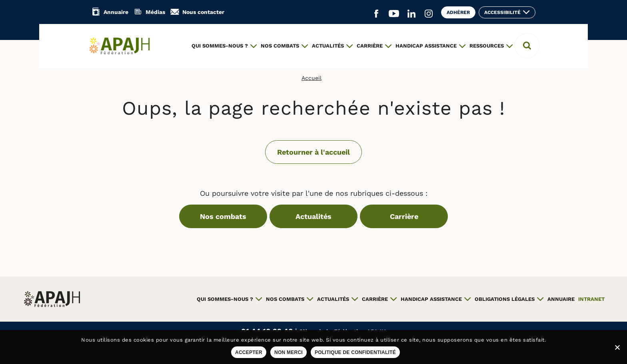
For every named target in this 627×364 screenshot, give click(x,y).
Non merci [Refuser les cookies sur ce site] (289, 352)
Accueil (312, 78)
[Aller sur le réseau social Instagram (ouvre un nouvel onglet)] (429, 14)
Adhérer (458, 12)
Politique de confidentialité (355, 352)
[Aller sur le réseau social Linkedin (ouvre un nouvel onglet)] (411, 14)
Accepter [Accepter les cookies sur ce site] (249, 352)
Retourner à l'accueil (313, 152)
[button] (527, 46)
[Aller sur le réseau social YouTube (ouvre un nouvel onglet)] (394, 14)
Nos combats (223, 216)
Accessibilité (502, 12)
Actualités (313, 216)
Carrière (404, 216)
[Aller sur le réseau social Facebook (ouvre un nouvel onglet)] (376, 14)
